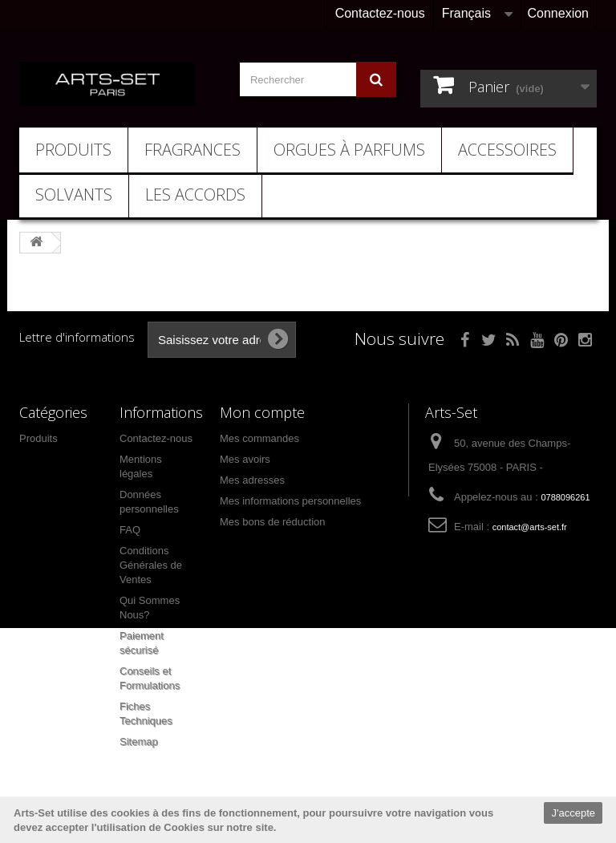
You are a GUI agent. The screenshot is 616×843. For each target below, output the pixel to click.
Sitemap (139, 742)
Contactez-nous (380, 13)
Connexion (559, 13)
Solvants (74, 195)
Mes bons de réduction (273, 522)
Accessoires (507, 150)
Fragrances (192, 150)
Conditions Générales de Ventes (151, 565)
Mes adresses (252, 480)
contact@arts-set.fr (530, 527)
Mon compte (262, 412)
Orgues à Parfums (349, 150)
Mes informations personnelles (290, 501)
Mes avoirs (245, 459)
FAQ (130, 530)
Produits (73, 150)
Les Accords (195, 195)
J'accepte (573, 813)
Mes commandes (259, 438)
